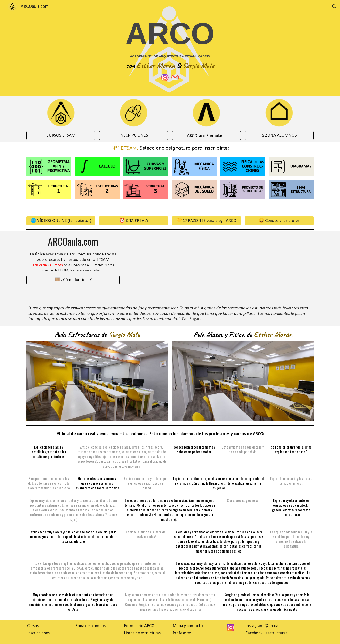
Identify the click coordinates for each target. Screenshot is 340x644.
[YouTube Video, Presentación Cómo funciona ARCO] (267, 267)
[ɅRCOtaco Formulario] (206, 135)
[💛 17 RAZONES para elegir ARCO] (206, 221)
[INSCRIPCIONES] (134, 135)
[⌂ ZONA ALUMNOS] (279, 136)
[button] (334, 7)
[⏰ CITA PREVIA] (134, 221)
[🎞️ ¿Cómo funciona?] (73, 280)
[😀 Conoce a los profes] (279, 221)
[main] (170, 43)
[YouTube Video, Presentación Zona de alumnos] (170, 267)
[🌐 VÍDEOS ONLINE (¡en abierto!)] (61, 221)
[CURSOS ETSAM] (61, 135)
